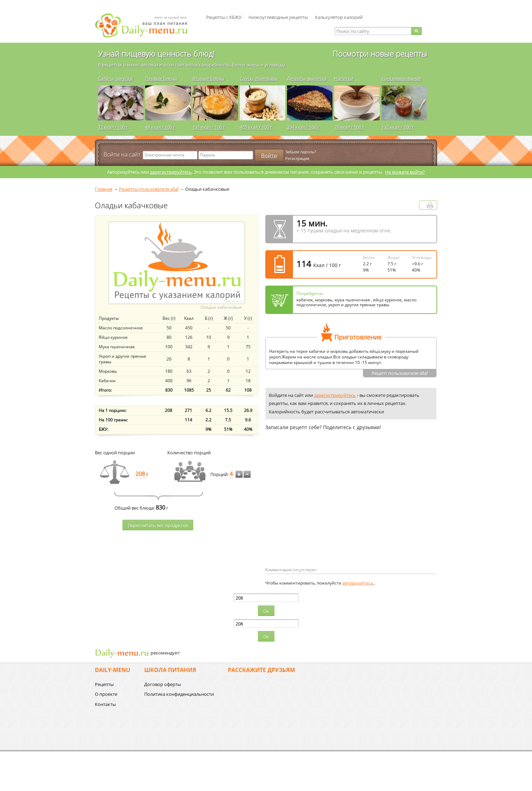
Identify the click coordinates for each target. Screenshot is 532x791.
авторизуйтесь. (358, 583)
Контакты (105, 704)
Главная (104, 189)
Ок (266, 611)
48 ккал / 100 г (160, 127)
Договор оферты (163, 684)
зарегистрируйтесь (171, 172)
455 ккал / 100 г (256, 127)
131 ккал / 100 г (209, 127)
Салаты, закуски (115, 78)
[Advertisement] (324, 510)
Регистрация (297, 158)
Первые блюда (161, 78)
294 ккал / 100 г (303, 127)
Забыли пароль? (301, 152)
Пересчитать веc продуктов (158, 525)
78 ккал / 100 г (349, 127)
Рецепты (104, 684)
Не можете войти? (405, 172)
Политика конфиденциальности (179, 694)
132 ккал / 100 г (398, 127)
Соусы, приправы (259, 78)
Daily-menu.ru (146, 25)
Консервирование (401, 78)
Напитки (344, 78)
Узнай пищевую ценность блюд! (156, 54)
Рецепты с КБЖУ (224, 17)
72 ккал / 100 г (113, 127)
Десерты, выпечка (307, 78)
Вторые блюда (208, 78)
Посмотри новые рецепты (380, 54)
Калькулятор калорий (339, 17)
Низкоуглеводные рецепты (278, 17)
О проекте (106, 694)
